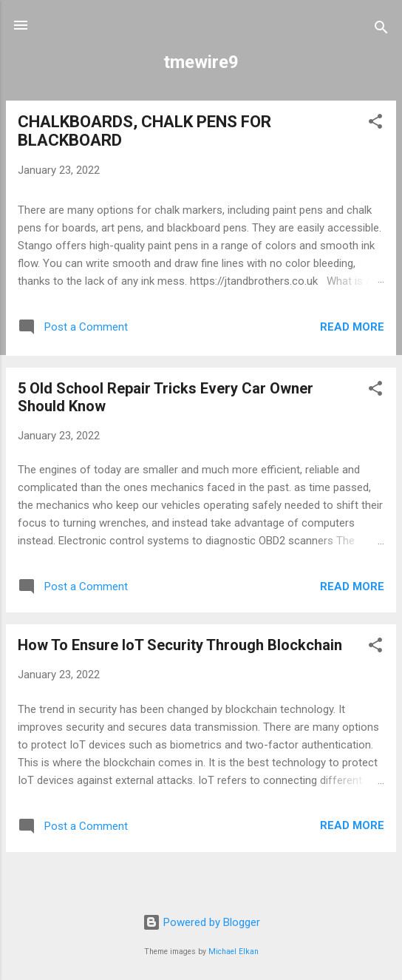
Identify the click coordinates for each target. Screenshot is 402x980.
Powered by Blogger (201, 922)
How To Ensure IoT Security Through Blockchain (180, 645)
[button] (375, 124)
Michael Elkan (234, 952)
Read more (352, 327)
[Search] (381, 30)
